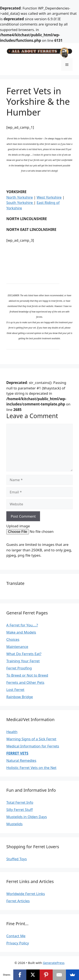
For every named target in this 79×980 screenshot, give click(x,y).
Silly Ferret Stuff (20, 810)
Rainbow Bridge (20, 697)
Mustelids (14, 824)
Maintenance (17, 647)
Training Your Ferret (23, 661)
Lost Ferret (15, 690)
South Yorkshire (20, 203)
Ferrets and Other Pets (25, 682)
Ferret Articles (18, 901)
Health (12, 732)
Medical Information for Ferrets (33, 746)
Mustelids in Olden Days (27, 817)
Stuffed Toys (17, 859)
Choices (13, 639)
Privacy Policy (18, 943)
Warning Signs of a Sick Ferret (31, 739)
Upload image (18, 526)
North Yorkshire (20, 197)
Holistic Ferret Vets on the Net (31, 768)
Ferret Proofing (19, 668)
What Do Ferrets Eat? (24, 654)
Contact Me (16, 936)
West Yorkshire (49, 197)
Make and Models (21, 632)
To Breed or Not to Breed (27, 675)
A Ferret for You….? (22, 625)
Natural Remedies (21, 760)
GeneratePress (54, 963)
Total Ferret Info (20, 802)
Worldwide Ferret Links (26, 894)
